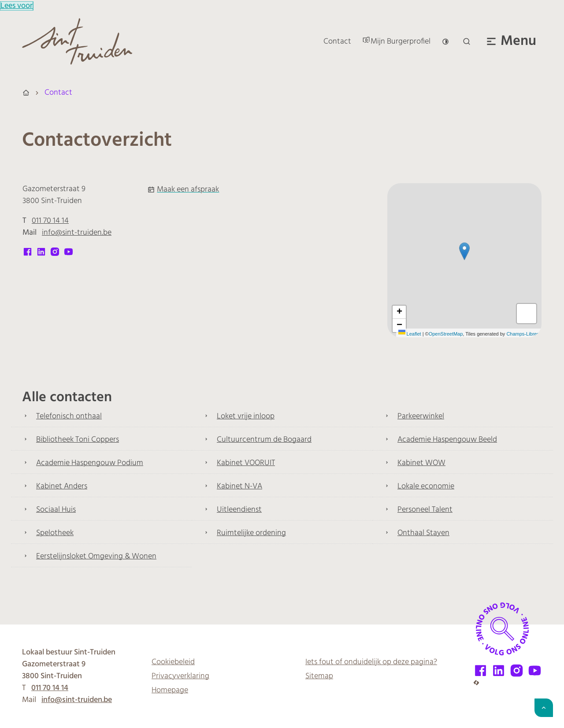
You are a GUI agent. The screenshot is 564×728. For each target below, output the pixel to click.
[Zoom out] (399, 325)
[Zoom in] (399, 312)
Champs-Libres (523, 334)
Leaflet (410, 334)
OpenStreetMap (446, 334)
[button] (464, 251)
